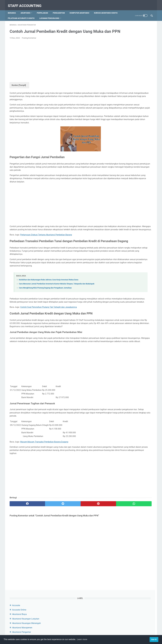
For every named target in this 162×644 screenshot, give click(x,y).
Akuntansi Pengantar (126, 61)
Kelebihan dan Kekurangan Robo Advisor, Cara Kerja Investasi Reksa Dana (49, 317)
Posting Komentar (29, 42)
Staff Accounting (26, 3)
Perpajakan (44, 9)
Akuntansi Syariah (125, 65)
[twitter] (45, 554)
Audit (119, 70)
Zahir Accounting (125, 87)
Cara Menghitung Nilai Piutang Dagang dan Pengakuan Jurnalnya (45, 325)
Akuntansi (27, 9)
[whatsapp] (93, 554)
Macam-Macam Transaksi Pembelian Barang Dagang (44, 492)
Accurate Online (124, 38)
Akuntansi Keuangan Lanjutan (130, 47)
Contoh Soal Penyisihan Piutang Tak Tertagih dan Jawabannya (49, 348)
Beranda (14, 9)
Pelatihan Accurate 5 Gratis (51, 14)
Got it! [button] (154, 639)
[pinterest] (69, 554)
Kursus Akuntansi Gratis (21, 14)
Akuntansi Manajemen (127, 56)
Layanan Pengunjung (79, 14)
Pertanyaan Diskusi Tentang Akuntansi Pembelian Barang (46, 261)
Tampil (22, 89)
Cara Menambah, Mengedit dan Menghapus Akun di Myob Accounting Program (131, 141)
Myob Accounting (125, 78)
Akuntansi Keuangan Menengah (131, 52)
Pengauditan (61, 9)
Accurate (121, 34)
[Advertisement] (57, 64)
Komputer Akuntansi (81, 9)
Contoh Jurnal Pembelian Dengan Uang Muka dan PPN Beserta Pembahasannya (132, 122)
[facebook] (22, 554)
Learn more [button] (82, 639)
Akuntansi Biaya (124, 43)
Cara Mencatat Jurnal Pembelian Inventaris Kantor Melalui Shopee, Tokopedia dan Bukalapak (57, 321)
